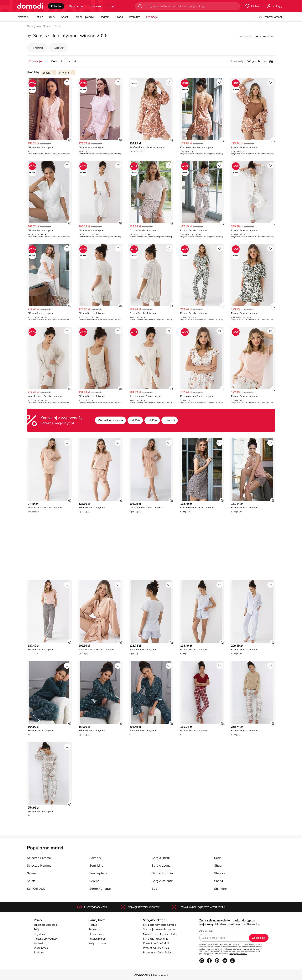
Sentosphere (98, 873)
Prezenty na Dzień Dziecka (159, 952)
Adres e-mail (206, 931)
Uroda (119, 17)
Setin (218, 858)
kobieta (56, 6)
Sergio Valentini (163, 881)
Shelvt (219, 881)
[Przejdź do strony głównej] (30, 6)
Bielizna (37, 48)
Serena (94, 881)
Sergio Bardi (161, 858)
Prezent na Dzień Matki (157, 943)
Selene (32, 873)
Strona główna (35, 26)
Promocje (152, 17)
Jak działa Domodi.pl (46, 925)
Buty (52, 17)
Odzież (39, 17)
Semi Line (96, 865)
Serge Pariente (100, 889)
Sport (65, 17)
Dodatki (104, 17)
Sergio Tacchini (163, 873)
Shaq (218, 865)
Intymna (49, 26)
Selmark (95, 858)
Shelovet (220, 873)
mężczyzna (76, 6)
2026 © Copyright (158, 975)
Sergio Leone (161, 865)
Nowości (23, 17)
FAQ (36, 929)
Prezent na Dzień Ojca (156, 948)
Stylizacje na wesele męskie (159, 929)
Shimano (220, 889)
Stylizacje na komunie (156, 939)
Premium (135, 17)
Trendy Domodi (270, 17)
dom (112, 6)
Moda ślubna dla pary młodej (160, 934)
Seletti (32, 881)
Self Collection (37, 889)
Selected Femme (39, 858)
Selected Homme (39, 865)
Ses (154, 889)
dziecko (96, 6)
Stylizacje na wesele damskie (160, 925)
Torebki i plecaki (84, 17)
